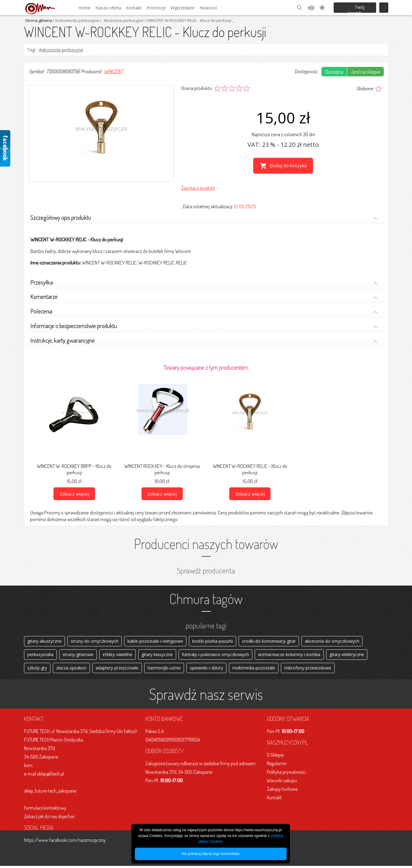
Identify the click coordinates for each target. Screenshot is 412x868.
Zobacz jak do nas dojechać (49, 818)
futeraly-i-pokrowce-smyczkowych (215, 655)
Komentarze (204, 296)
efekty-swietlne (117, 655)
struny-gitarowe (78, 655)
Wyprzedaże (183, 8)
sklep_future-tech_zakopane (50, 793)
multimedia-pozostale (254, 669)
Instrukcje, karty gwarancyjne (204, 339)
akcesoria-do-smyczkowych (332, 640)
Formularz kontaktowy (45, 810)
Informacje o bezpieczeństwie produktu (204, 325)
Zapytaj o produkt (198, 187)
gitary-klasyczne (157, 655)
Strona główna (39, 20)
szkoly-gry (37, 669)
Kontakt (134, 8)
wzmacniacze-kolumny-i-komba (289, 655)
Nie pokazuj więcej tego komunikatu (211, 854)
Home (84, 8)
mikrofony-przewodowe (308, 669)
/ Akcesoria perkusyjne (121, 20)
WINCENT (113, 71)
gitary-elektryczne (347, 655)
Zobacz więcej (74, 492)
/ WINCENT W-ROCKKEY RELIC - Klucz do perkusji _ (189, 20)
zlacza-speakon (71, 669)
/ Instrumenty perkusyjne (76, 20)
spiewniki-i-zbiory (206, 669)
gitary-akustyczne (44, 640)
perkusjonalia (40, 655)
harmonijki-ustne (164, 669)
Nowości (208, 8)
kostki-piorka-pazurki (213, 640)
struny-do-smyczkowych (95, 640)
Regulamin (277, 766)
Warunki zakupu (282, 783)
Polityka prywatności (286, 774)
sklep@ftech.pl (51, 776)
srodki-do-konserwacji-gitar (269, 640)
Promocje (156, 8)
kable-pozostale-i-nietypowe (155, 640)
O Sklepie (275, 757)
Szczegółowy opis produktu (204, 217)
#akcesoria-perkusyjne (61, 50)
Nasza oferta (108, 8)
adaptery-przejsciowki (117, 669)
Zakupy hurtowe (282, 791)
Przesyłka (204, 281)
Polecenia (204, 311)
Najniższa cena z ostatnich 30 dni (283, 134)
